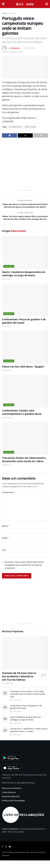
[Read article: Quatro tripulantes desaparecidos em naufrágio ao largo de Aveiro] (25, 260)
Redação (16, 48)
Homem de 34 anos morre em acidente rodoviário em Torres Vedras (19, 684)
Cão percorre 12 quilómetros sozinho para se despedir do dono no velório (29, 738)
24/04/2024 (30, 48)
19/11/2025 (6, 473)
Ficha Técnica (9, 800)
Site (4, 558)
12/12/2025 (7, 334)
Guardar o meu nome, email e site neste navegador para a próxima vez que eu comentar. (24, 573)
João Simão (30, 127)
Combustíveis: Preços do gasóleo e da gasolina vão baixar (24, 329)
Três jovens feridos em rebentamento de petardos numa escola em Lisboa (24, 467)
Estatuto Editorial (11, 804)
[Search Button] (47, 4)
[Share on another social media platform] (41, 135)
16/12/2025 (7, 287)
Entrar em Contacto (12, 796)
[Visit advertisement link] (25, 165)
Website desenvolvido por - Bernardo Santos (27, 860)
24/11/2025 (7, 425)
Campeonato (15, 127)
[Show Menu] (3, 4)
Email (5, 546)
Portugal (12, 13)
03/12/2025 (7, 378)
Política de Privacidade (13, 808)
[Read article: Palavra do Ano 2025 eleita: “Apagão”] (25, 355)
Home (4, 13)
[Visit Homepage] (25, 4)
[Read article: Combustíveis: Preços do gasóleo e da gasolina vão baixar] (25, 308)
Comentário (9, 500)
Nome (6, 534)
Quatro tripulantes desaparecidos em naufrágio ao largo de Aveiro (24, 281)
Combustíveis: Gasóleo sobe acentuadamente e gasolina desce (22, 420)
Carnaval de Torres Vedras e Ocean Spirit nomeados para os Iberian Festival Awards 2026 (28, 702)
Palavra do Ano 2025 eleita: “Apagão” (23, 374)
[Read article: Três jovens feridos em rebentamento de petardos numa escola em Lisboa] (25, 446)
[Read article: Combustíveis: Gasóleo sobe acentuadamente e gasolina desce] (25, 399)
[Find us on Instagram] (6, 854)
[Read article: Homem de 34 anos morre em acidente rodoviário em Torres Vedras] (25, 661)
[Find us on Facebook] (3, 854)
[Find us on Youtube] (10, 854)
